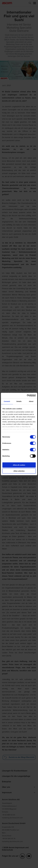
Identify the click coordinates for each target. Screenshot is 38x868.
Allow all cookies (19, 465)
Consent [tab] (7, 401)
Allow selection (19, 471)
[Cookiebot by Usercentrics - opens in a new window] (27, 396)
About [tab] (31, 401)
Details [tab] (19, 401)
